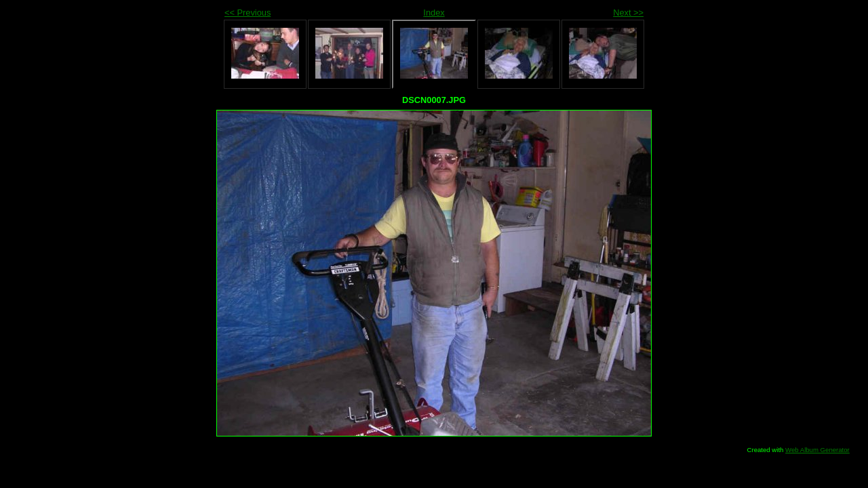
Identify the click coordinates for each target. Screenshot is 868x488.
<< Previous (248, 13)
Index (434, 13)
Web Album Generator (817, 450)
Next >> (628, 13)
